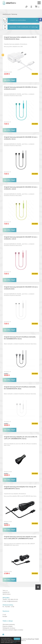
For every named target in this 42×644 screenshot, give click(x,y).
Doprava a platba (8, 626)
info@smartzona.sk (12, 601)
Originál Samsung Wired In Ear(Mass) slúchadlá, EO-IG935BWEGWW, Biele (20, 388)
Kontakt (5, 616)
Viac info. (15, 643)
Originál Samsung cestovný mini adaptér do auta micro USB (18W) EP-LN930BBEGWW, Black (20, 538)
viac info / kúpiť (10, 80)
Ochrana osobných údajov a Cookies (13, 630)
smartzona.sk (7, 14)
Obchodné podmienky (9, 625)
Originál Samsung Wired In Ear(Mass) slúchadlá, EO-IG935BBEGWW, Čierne (20, 338)
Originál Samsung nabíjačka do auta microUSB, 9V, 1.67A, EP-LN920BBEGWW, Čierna (21, 438)
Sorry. (40, 20)
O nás (4, 615)
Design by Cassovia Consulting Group (24, 639)
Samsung (14, 14)
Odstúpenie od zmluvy (9, 628)
